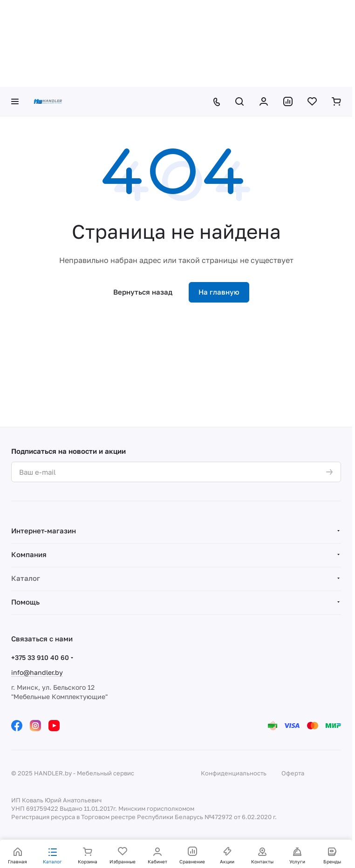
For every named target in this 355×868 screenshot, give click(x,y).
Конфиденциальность (234, 773)
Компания (29, 554)
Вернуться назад (143, 292)
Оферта (293, 773)
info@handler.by (37, 672)
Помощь (25, 602)
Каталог (26, 578)
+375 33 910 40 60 (40, 657)
